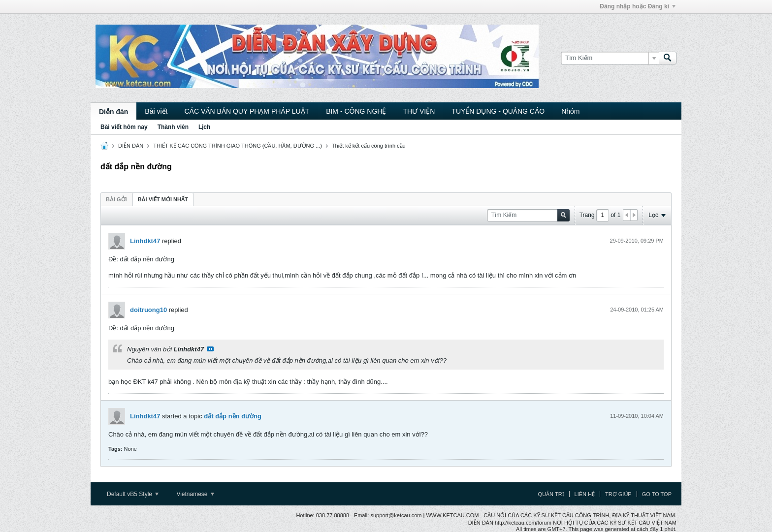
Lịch (204, 127)
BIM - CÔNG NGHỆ (356, 111)
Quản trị (551, 494)
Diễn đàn (113, 112)
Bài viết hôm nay (124, 127)
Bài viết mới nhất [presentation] (163, 199)
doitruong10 (148, 310)
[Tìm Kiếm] (610, 58)
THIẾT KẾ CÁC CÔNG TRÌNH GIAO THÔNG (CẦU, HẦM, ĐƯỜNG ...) (238, 146)
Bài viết (156, 111)
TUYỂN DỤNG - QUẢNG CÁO (498, 111)
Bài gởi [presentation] (116, 199)
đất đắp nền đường (233, 416)
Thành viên (173, 127)
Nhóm (570, 111)
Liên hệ (585, 494)
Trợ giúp (618, 494)
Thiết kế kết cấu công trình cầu (369, 146)
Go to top (657, 494)
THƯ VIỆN (419, 111)
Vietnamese (195, 494)
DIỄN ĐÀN (131, 146)
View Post (210, 349)
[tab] (116, 199)
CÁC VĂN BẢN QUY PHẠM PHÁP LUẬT (247, 111)
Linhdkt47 (145, 241)
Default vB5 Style (133, 494)
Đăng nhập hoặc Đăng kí (638, 6)
